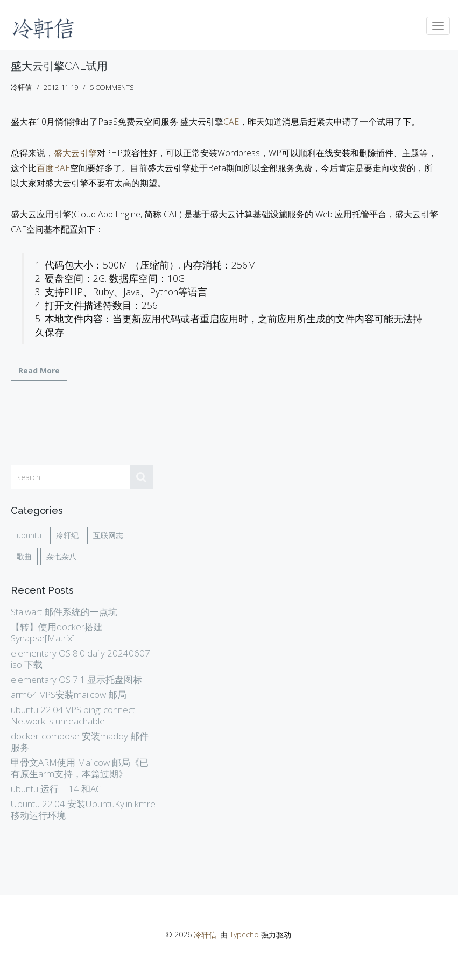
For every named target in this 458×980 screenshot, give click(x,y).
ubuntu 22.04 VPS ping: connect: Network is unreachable (74, 715)
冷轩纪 (67, 535)
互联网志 (108, 535)
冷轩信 (205, 935)
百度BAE (53, 168)
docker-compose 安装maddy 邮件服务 (80, 742)
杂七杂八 (61, 556)
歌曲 (24, 556)
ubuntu (29, 535)
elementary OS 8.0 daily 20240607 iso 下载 (80, 659)
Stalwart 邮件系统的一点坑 (64, 612)
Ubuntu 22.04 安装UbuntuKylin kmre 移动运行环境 (83, 809)
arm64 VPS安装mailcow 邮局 (69, 695)
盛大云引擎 (75, 153)
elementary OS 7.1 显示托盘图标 (76, 679)
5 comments (112, 87)
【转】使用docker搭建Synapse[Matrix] (57, 632)
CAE (231, 122)
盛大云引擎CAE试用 (59, 66)
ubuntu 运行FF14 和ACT (59, 789)
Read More (39, 371)
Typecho (244, 935)
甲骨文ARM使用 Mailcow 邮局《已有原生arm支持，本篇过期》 (80, 768)
